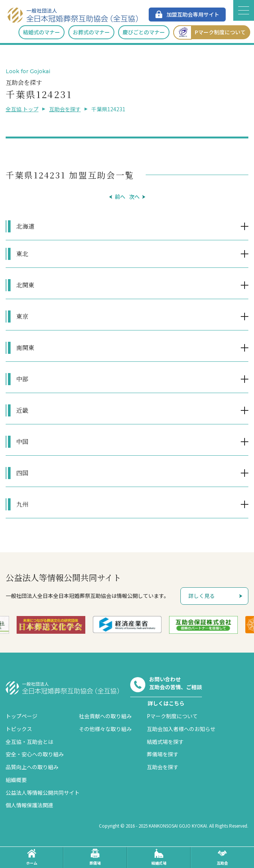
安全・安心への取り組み (35, 754)
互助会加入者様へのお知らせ (181, 729)
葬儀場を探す (163, 754)
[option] (51, 625)
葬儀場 (95, 857)
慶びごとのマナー (144, 32)
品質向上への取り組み (32, 767)
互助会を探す (65, 109)
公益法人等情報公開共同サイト (43, 793)
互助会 (222, 857)
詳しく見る (202, 596)
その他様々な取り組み (105, 729)
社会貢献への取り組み (105, 716)
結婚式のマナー (42, 32)
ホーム (32, 857)
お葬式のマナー (91, 32)
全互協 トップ (22, 109)
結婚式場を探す (165, 742)
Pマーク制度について (209, 32)
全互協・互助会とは (29, 742)
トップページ (22, 716)
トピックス (19, 729)
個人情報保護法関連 (29, 805)
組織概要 (16, 780)
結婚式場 (159, 857)
